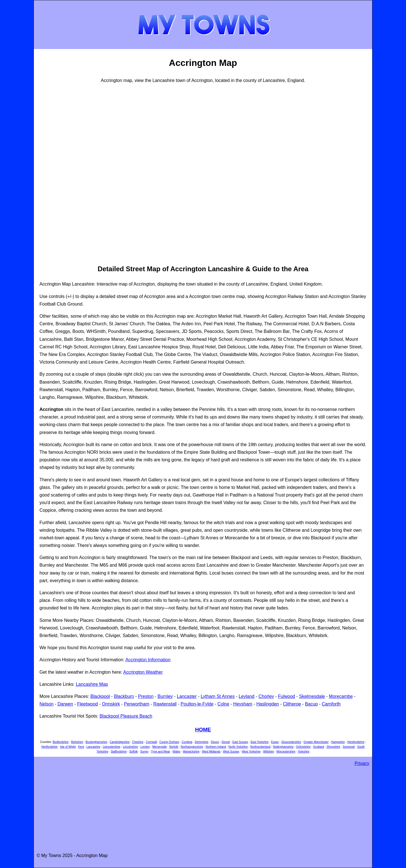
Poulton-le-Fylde (197, 704)
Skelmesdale (312, 696)
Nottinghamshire (283, 747)
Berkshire (77, 742)
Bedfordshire (61, 742)
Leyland (246, 696)
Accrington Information (148, 660)
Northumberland (261, 747)
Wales (176, 752)
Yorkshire (304, 752)
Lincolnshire (130, 747)
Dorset (226, 742)
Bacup (311, 704)
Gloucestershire (291, 742)
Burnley (165, 696)
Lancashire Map (92, 684)
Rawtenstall (165, 704)
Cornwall (151, 742)
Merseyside (159, 747)
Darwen (65, 704)
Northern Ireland (216, 747)
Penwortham (137, 704)
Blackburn (124, 696)
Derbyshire (202, 742)
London (145, 747)
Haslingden (268, 704)
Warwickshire (191, 752)
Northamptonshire (192, 747)
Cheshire (138, 742)
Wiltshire (268, 752)
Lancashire (93, 747)
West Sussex (231, 752)
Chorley (266, 696)
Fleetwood (87, 704)
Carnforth (331, 704)
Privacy (362, 763)
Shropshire (333, 747)
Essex (275, 742)
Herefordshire (356, 742)
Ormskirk (111, 704)
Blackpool (100, 696)
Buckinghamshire (96, 742)
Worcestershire (286, 752)
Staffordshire (119, 752)
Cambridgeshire (120, 742)
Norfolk (174, 747)
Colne (223, 704)
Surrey (144, 752)
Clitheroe (292, 704)
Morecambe (341, 696)
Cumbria (187, 742)
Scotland (319, 747)
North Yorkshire (238, 747)
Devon (215, 742)
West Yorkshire (251, 752)
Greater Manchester (316, 742)
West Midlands (211, 752)
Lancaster (187, 696)
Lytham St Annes (218, 696)
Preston (146, 696)
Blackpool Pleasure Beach (126, 716)
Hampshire (338, 742)
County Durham (169, 742)
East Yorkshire (260, 742)
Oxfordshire (303, 747)
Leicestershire (112, 747)
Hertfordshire (50, 747)
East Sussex (240, 742)
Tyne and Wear (161, 752)
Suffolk (133, 752)
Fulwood (286, 696)
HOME (203, 730)
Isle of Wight (68, 747)
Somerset (349, 747)
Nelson (47, 704)
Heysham (243, 704)
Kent (81, 747)
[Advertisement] (62, 173)
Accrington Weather (143, 672)
